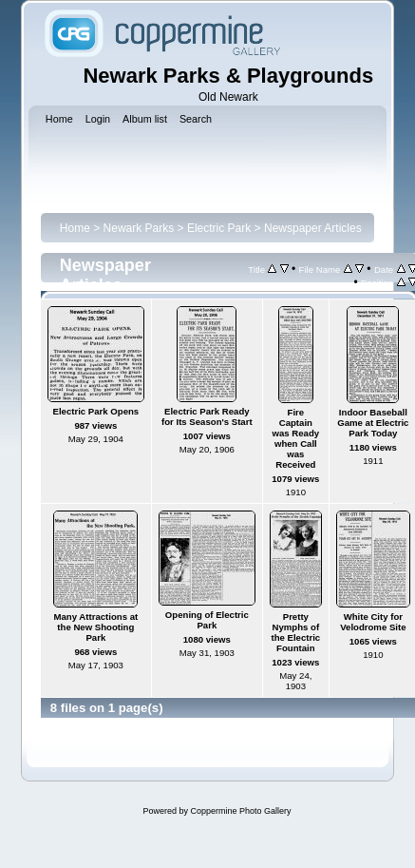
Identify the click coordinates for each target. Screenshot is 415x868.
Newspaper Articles (313, 228)
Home (75, 228)
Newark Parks (139, 228)
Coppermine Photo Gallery (240, 811)
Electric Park (219, 228)
